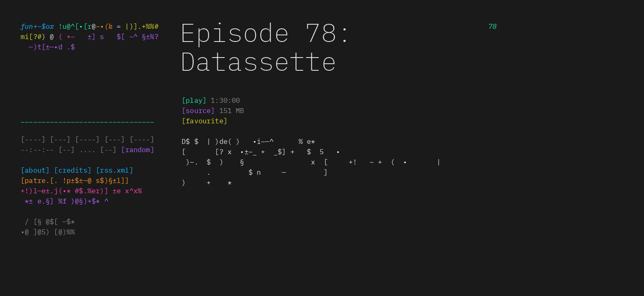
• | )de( (248, 141)
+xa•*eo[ (39, 180)
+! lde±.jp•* (46, 190)
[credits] (73, 170)
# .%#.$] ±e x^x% (110, 190)
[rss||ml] (115, 170)
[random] (137, 149)
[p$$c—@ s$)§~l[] (96, 180)
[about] (35, 170)
